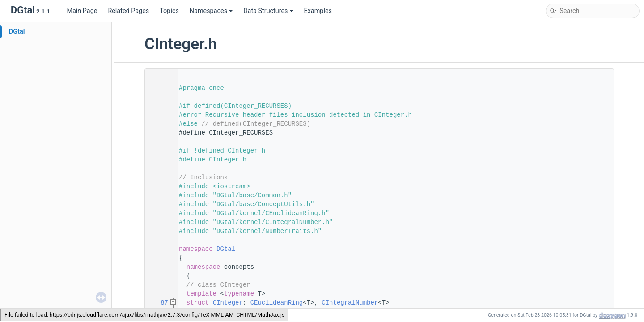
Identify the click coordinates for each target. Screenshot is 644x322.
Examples (318, 11)
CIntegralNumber (350, 303)
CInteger (228, 303)
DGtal (17, 32)
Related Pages (128, 11)
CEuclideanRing (277, 303)
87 (159, 303)
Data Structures (268, 11)
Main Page (82, 11)
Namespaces (211, 11)
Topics (169, 11)
